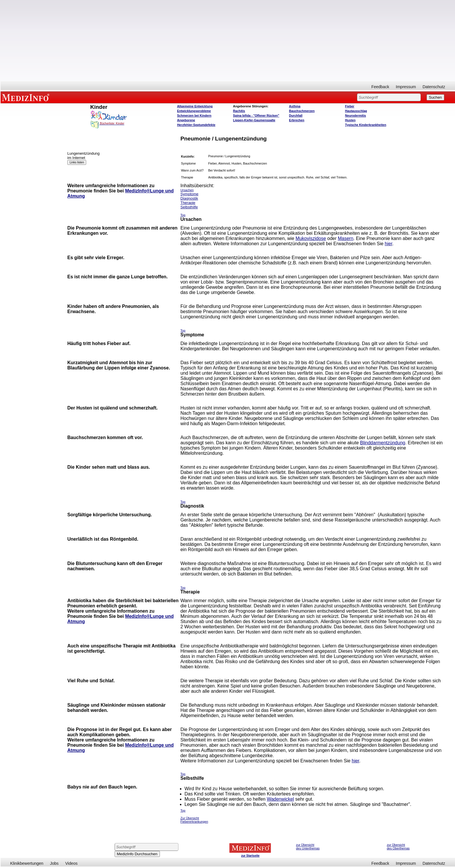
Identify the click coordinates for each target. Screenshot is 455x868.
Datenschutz (434, 87)
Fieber (350, 106)
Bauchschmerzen (302, 111)
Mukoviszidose (311, 238)
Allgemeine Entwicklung (195, 106)
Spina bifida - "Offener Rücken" (256, 116)
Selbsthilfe (189, 207)
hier (389, 244)
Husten (350, 120)
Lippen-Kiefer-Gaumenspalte (254, 120)
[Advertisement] (228, 41)
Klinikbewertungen (27, 863)
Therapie (188, 203)
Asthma (295, 106)
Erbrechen (297, 120)
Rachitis (239, 111)
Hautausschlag (356, 111)
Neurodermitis (355, 116)
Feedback (380, 87)
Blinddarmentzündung (383, 443)
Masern (345, 238)
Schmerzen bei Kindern (194, 116)
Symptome (189, 194)
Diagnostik (189, 198)
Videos (72, 863)
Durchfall (296, 116)
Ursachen (187, 190)
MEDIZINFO (27, 97)
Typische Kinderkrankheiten (366, 125)
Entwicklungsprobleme (194, 111)
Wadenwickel (280, 799)
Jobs (54, 863)
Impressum (406, 87)
